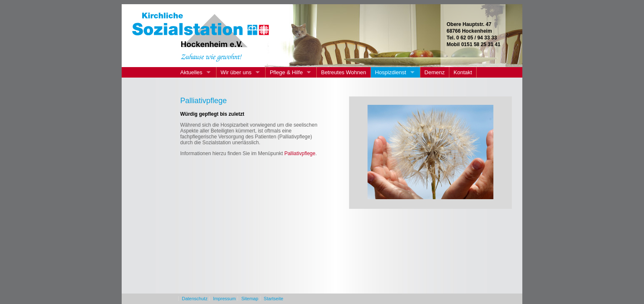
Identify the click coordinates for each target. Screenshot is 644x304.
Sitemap (250, 299)
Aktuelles (192, 72)
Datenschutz (195, 299)
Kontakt (463, 72)
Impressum (224, 299)
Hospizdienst (391, 72)
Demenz (435, 72)
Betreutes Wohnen (343, 72)
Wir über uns (236, 72)
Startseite (274, 299)
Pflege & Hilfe (286, 72)
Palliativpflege (300, 153)
